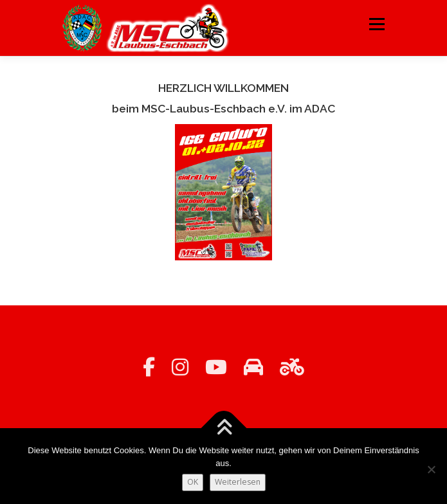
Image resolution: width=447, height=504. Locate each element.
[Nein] (431, 469)
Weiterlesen (238, 482)
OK (193, 482)
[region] (224, 193)
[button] (224, 193)
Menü (376, 24)
